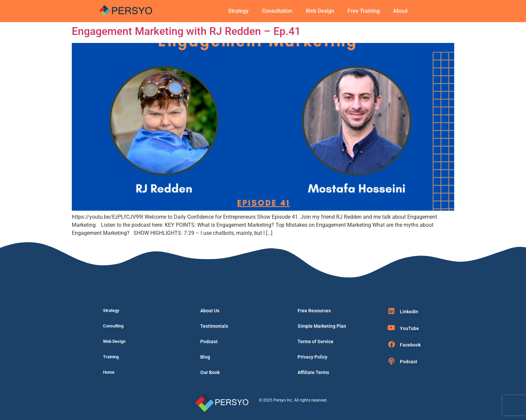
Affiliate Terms (313, 372)
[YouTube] (391, 328)
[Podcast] (391, 361)
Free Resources (314, 311)
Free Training (364, 11)
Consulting (113, 326)
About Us (210, 311)
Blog (205, 357)
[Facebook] (391, 345)
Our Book (210, 372)
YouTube (409, 328)
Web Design (320, 11)
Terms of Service (315, 342)
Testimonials (214, 326)
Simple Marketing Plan (322, 326)
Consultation (277, 11)
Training (111, 357)
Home (109, 372)
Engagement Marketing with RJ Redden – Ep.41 (186, 31)
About (400, 11)
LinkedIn (409, 312)
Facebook (410, 345)
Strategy (238, 11)
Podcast (209, 342)
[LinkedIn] (391, 311)
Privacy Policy (312, 357)
